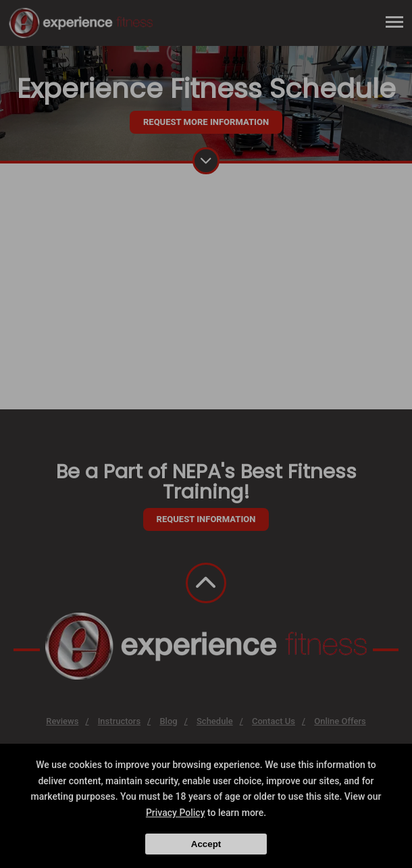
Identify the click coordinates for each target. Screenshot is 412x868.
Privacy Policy (176, 813)
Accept (206, 844)
